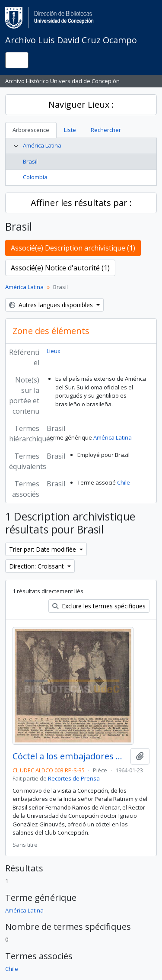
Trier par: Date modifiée (43, 549)
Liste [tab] (70, 130)
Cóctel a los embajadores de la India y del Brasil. (70, 756)
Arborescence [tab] (31, 130)
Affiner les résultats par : (81, 203)
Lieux (54, 351)
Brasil (30, 161)
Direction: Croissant (37, 566)
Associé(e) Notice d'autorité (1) (60, 268)
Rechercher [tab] (106, 130)
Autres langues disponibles (52, 305)
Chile (124, 482)
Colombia (35, 177)
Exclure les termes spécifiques (99, 606)
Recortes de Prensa (74, 778)
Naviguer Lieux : (81, 104)
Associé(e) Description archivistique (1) (73, 248)
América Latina (42, 145)
